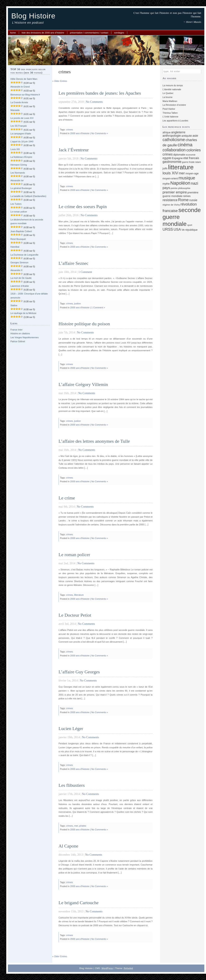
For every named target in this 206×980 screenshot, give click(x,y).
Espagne (177, 158)
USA (177, 230)
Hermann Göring (19, 165)
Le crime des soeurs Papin (83, 206)
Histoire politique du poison (84, 324)
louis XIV (170, 173)
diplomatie (179, 155)
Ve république (190, 230)
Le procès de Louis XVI (22, 118)
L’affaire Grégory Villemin (83, 384)
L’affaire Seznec (74, 263)
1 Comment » (98, 307)
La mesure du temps (173, 85)
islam (198, 162)
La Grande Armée (19, 102)
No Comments (94, 102)
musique (187, 178)
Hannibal (15, 247)
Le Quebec (168, 93)
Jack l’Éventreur (74, 150)
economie (191, 155)
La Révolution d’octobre (174, 105)
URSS (168, 229)
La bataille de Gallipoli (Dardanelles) (28, 196)
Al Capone (68, 846)
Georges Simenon (19, 262)
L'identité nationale (172, 89)
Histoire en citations (20, 333)
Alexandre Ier (17, 180)
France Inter (16, 330)
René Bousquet (18, 239)
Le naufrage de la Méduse (23, 313)
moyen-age (192, 174)
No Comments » (100, 133)
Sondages (119, 33)
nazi (195, 183)
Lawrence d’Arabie (20, 286)
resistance (170, 200)
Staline (14, 305)
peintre (174, 188)
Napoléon (180, 183)
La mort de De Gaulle (21, 278)
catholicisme (174, 140)
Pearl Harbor (169, 109)
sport (190, 225)
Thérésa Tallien (170, 113)
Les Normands (18, 173)
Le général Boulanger (21, 188)
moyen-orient (170, 179)
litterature (79, 595)
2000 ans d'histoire (80, 133)
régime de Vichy (171, 205)
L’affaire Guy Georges (79, 672)
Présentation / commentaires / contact (89, 33)
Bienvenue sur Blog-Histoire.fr (25, 95)
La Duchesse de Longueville (24, 255)
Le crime (67, 498)
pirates (83, 826)
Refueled (128, 968)
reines (187, 196)
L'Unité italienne (170, 117)
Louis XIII (15, 149)
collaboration (174, 150)
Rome (183, 200)
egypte (167, 158)
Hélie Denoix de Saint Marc (24, 79)
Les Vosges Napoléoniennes (25, 337)
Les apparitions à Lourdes (175, 121)
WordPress (107, 968)
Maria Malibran (170, 101)
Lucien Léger (71, 729)
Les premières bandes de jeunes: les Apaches (100, 93)
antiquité (187, 136)
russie (193, 200)
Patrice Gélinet (18, 341)
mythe (166, 184)
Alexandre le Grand (20, 87)
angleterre (178, 132)
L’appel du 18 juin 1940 (22, 141)
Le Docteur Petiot (75, 615)
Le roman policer (19, 212)
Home (13, 33)
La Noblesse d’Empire (21, 157)
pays (166, 188)
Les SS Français (19, 126)
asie (195, 136)
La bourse (167, 97)
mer (76, 826)
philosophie (184, 188)
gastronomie (172, 162)
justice (77, 304)
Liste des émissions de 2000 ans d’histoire (43, 33)
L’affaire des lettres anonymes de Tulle (94, 441)
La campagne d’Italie (21, 134)
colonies (194, 150)
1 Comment (85, 272)
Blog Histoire (33, 16)
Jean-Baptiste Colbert (21, 231)
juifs (165, 168)
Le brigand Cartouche (79, 903)
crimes (69, 130)
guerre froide (188, 162)
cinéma (185, 145)
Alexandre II (16, 270)
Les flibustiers (72, 785)
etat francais (191, 158)
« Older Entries (60, 81)
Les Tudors (16, 204)
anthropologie (172, 136)
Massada (15, 110)
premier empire (175, 192)
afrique (167, 132)
